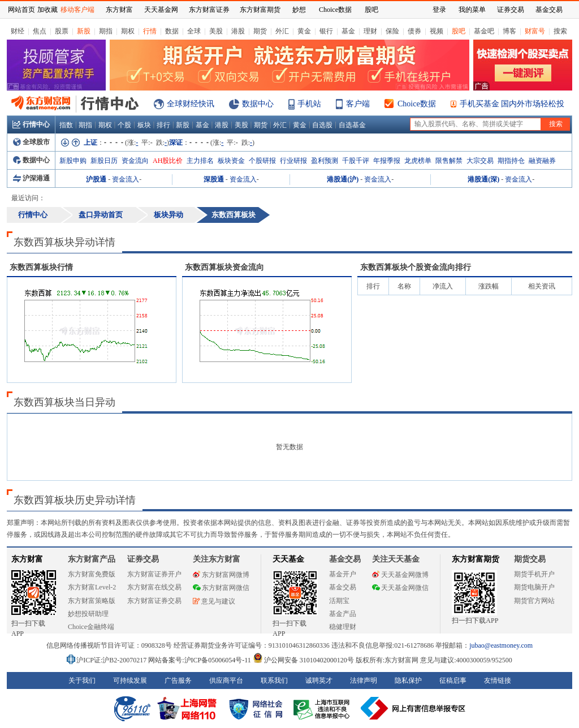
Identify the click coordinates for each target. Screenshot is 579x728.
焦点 (40, 31)
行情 (150, 31)
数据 (172, 31)
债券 (414, 31)
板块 (144, 125)
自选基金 (352, 125)
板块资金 (231, 161)
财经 (18, 31)
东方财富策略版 (92, 601)
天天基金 (288, 559)
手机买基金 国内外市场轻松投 (512, 104)
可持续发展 (130, 680)
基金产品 (343, 614)
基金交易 (343, 587)
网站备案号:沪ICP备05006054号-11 (200, 660)
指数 (66, 125)
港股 (238, 31)
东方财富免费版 (92, 574)
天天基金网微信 (400, 588)
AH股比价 (168, 161)
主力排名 (200, 161)
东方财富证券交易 (154, 601)
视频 (437, 31)
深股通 (214, 179)
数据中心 (258, 104)
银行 (326, 31)
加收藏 (47, 10)
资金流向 (135, 161)
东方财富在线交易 (154, 587)
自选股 (322, 125)
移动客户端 (77, 10)
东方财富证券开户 (154, 574)
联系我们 (274, 680)
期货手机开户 (534, 574)
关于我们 (82, 680)
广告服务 (178, 680)
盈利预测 (325, 161)
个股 (124, 125)
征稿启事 (453, 680)
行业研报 (293, 161)
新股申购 (73, 161)
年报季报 (387, 161)
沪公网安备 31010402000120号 (303, 660)
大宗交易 (480, 161)
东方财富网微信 (221, 588)
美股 (216, 31)
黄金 (304, 31)
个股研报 (262, 161)
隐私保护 (408, 680)
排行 (163, 125)
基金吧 (484, 31)
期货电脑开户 (534, 587)
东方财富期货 (476, 559)
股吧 (459, 31)
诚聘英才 (319, 680)
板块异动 (168, 215)
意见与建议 (214, 601)
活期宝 (339, 601)
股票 (62, 31)
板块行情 (41, 267)
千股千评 (356, 161)
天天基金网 (161, 10)
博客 (509, 31)
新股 (84, 31)
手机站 (309, 104)
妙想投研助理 (88, 614)
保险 (392, 31)
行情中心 (31, 124)
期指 (106, 31)
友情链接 (498, 680)
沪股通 (96, 179)
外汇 (282, 31)
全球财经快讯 (191, 104)
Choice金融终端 (91, 627)
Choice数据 (417, 104)
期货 (260, 31)
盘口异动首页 (101, 215)
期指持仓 (511, 161)
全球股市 (31, 142)
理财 (370, 31)
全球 (194, 31)
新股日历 (104, 161)
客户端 (358, 104)
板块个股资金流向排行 (416, 267)
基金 (348, 31)
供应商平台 (226, 680)
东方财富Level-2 (92, 587)
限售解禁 (449, 161)
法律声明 (364, 680)
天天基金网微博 (400, 575)
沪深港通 (31, 178)
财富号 (535, 31)
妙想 (299, 10)
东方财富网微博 (221, 575)
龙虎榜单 (418, 161)
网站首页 (21, 10)
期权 (128, 31)
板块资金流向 (224, 267)
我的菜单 (472, 10)
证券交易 (511, 10)
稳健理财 (343, 627)
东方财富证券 (209, 10)
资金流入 (126, 179)
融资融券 (542, 161)
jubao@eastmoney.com (501, 645)
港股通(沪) (343, 179)
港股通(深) (483, 179)
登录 (439, 10)
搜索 (560, 31)
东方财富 (27, 559)
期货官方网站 (534, 601)
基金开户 (343, 574)
